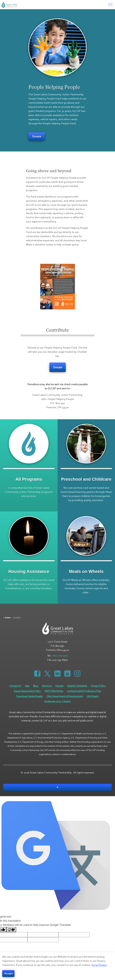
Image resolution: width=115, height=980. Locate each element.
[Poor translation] (11, 930)
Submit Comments (77, 686)
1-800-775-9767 (59, 656)
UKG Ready (93, 696)
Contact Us (15, 686)
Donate (37, 137)
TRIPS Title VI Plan (54, 691)
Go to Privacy (99, 965)
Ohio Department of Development (65, 696)
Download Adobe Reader (30, 696)
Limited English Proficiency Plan (84, 691)
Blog (36, 686)
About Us (47, 686)
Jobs (27, 686)
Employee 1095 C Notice (57, 702)
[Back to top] (58, 787)
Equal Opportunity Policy (27, 691)
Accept (8, 974)
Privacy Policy (98, 686)
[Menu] (110, 5)
